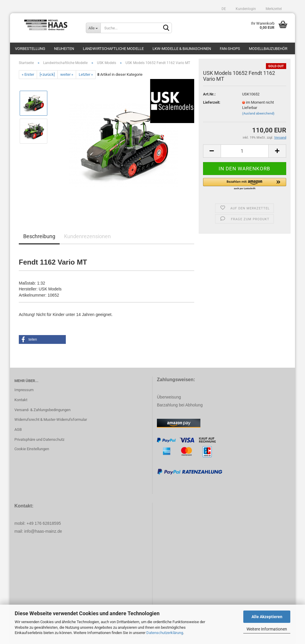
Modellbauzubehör (268, 49)
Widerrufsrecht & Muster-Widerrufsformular (51, 419)
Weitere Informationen (267, 629)
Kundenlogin (245, 9)
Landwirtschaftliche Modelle (113, 49)
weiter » (67, 74)
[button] (245, 184)
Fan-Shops (230, 49)
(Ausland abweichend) (258, 114)
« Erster (28, 74)
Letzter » (86, 74)
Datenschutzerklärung (165, 633)
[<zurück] (47, 74)
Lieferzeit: (212, 102)
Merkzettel (273, 9)
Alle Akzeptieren (267, 617)
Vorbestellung (30, 49)
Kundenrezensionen (87, 236)
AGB (18, 429)
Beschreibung (39, 236)
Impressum (24, 390)
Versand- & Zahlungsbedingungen (42, 410)
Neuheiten (64, 49)
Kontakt (21, 400)
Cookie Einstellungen (32, 449)
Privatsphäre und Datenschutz (39, 439)
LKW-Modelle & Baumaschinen (182, 49)
